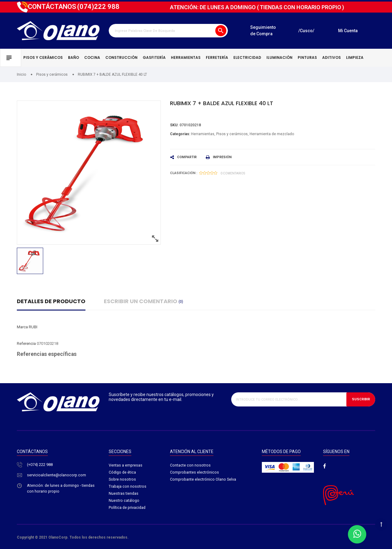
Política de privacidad (128, 509)
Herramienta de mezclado (272, 134)
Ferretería (217, 57)
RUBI (33, 327)
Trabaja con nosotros (128, 487)
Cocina (92, 57)
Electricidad (247, 57)
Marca (22, 327)
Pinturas (307, 57)
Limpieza (355, 57)
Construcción (121, 57)
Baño (73, 57)
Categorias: (180, 134)
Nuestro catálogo (124, 502)
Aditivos (332, 57)
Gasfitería (154, 57)
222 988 (98, 7)
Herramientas (186, 57)
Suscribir (361, 399)
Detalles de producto (51, 301)
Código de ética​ (123, 473)
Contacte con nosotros (190, 465)
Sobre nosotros (123, 480)
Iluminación (279, 57)
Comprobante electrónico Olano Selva (204, 480)
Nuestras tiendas (124, 494)
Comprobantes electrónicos (195, 473)
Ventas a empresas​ (126, 465)
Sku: (174, 125)
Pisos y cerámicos (43, 57)
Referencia (26, 343)
